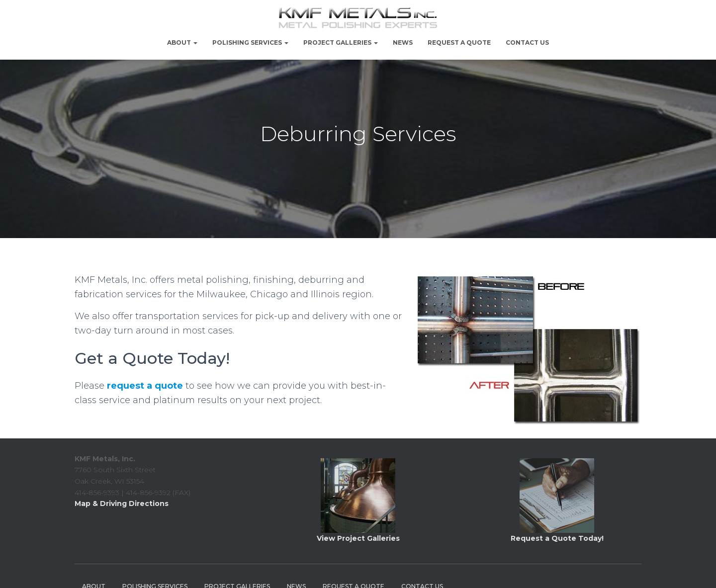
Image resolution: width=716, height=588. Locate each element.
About (182, 42)
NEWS (403, 42)
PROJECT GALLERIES (341, 42)
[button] (195, 42)
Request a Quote (459, 42)
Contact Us (527, 42)
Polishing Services (250, 42)
